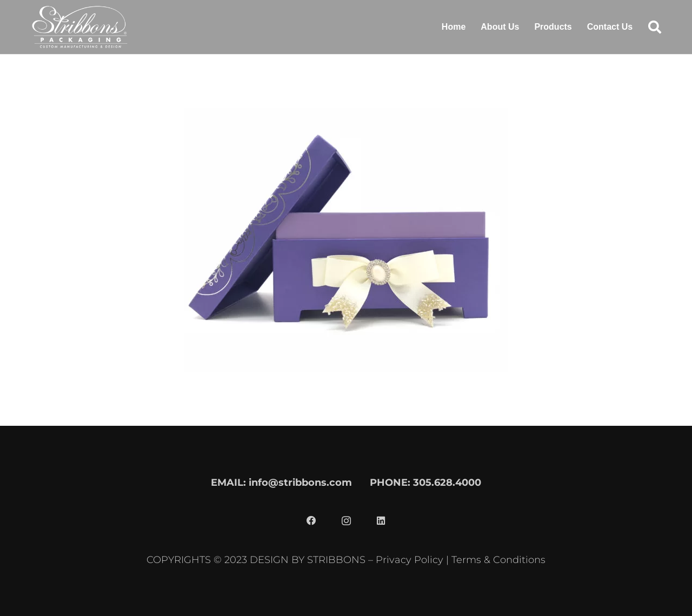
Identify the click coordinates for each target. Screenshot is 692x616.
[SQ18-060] (346, 87)
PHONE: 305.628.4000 (425, 482)
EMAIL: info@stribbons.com (281, 482)
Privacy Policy (410, 560)
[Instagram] (346, 521)
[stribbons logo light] (80, 27)
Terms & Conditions (498, 560)
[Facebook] (311, 521)
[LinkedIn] (381, 521)
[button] (654, 27)
